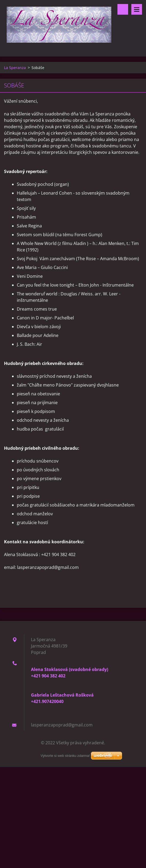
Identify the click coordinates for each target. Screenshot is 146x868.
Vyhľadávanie (123, 9)
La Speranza (15, 68)
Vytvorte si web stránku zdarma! (65, 756)
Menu (137, 9)
